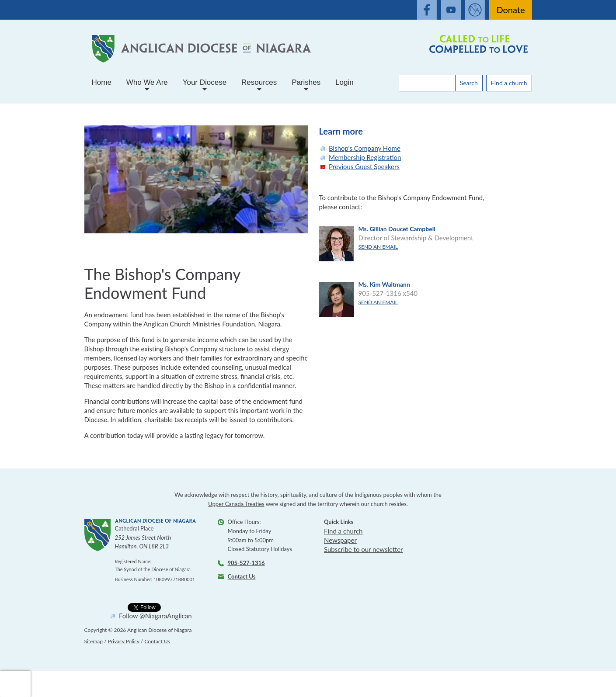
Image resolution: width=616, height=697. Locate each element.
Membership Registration (365, 157)
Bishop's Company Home (365, 148)
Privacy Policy (124, 641)
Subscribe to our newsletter (364, 549)
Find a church (509, 83)
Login (345, 82)
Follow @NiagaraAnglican (155, 616)
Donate (510, 10)
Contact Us (242, 576)
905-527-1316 (246, 563)
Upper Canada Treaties (236, 504)
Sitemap (94, 641)
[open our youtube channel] (451, 10)
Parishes (306, 86)
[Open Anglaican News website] (475, 10)
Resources (259, 86)
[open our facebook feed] (427, 10)
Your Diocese (205, 86)
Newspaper (340, 540)
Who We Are (147, 86)
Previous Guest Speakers (364, 166)
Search (469, 83)
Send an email (378, 247)
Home (102, 82)
